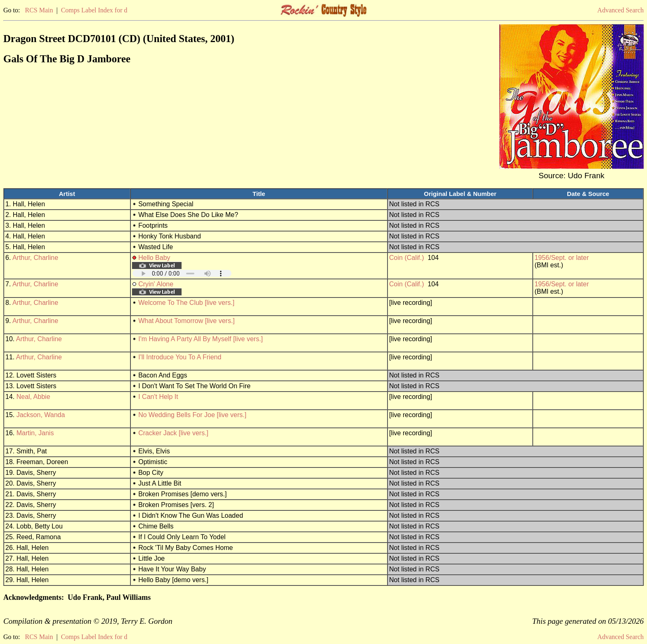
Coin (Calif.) (406, 258)
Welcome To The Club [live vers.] (186, 303)
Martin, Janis (35, 433)
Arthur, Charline (35, 258)
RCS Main (39, 10)
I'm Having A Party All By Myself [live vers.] (201, 339)
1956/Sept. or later (562, 258)
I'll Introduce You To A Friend (180, 357)
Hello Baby (154, 258)
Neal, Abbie (33, 397)
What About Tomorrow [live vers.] (187, 321)
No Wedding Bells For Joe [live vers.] (192, 415)
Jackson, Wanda (41, 415)
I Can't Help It (158, 397)
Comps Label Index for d (94, 10)
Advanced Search (621, 10)
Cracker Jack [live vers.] (173, 433)
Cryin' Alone (156, 284)
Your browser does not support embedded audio (182, 273)
